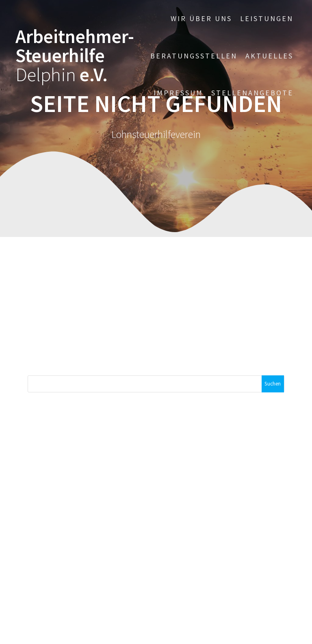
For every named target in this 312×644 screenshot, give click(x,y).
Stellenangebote (252, 93)
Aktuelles (269, 56)
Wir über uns (201, 18)
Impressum (178, 93)
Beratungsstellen (194, 56)
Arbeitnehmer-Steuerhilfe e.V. (75, 56)
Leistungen (267, 18)
